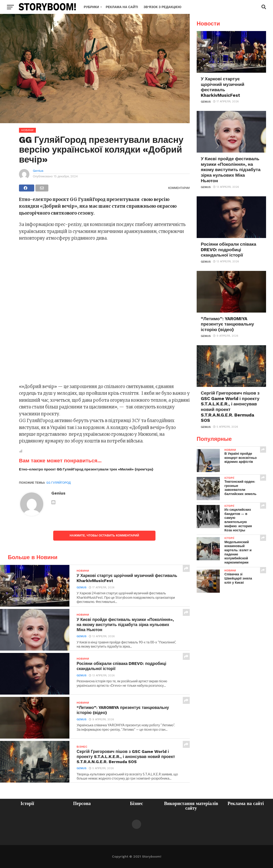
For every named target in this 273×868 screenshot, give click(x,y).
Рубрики (91, 7)
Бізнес (136, 803)
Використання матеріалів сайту (191, 806)
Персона (82, 803)
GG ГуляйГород (59, 483)
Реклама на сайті (122, 7)
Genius (38, 171)
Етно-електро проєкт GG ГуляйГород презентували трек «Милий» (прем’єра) (86, 469)
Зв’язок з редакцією (162, 7)
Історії (27, 803)
